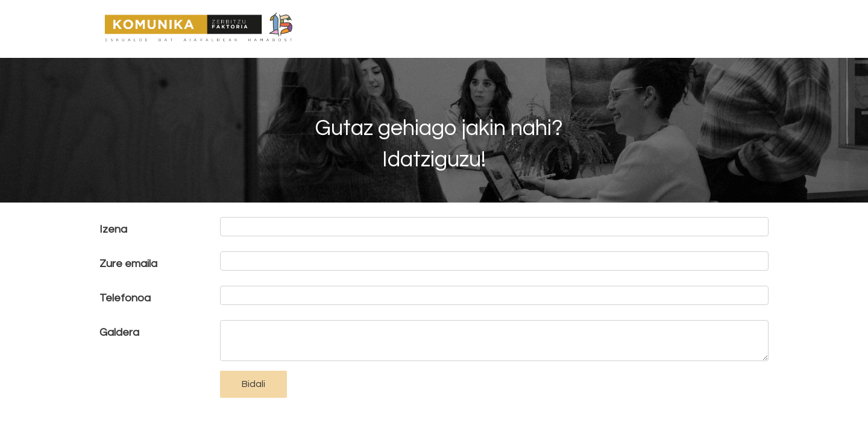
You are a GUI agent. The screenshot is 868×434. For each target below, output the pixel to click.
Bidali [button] (253, 384)
